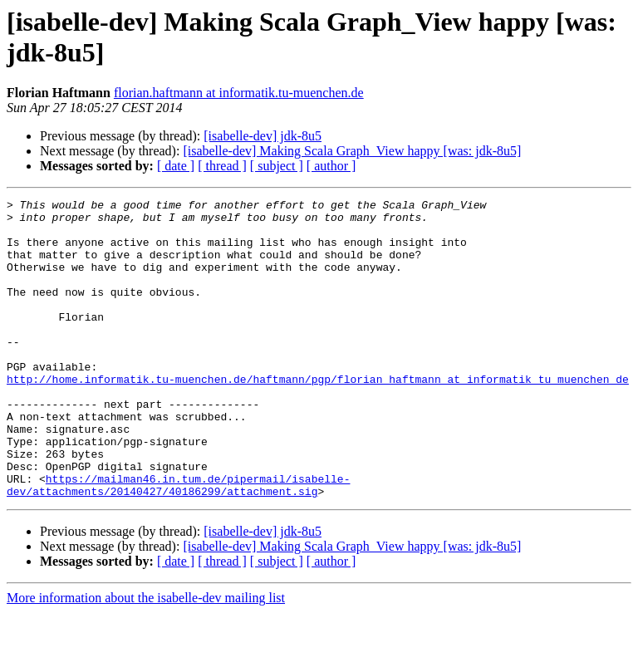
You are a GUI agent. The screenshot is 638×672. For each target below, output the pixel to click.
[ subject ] (277, 166)
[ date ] (176, 166)
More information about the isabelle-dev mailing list (146, 657)
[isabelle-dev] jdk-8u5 (263, 136)
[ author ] (331, 166)
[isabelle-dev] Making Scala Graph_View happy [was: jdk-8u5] (352, 151)
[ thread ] (222, 166)
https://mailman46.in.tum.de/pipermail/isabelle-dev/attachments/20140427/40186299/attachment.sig (178, 543)
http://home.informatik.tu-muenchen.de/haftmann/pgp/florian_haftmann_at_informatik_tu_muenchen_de (318, 416)
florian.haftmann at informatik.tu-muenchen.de (239, 93)
